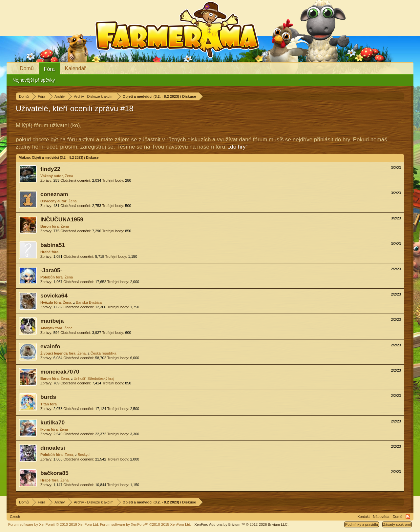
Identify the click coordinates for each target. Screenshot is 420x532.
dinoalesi (53, 448)
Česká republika (104, 353)
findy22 (50, 169)
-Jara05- (51, 270)
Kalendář (75, 68)
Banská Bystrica (89, 302)
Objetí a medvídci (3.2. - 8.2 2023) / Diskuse (65, 158)
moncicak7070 (60, 372)
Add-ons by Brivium (241, 524)
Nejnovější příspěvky (34, 80)
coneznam (54, 194)
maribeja (52, 321)
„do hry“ (238, 147)
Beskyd (84, 455)
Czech (15, 517)
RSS (408, 517)
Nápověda (381, 517)
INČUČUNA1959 (62, 219)
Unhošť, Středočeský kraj (94, 379)
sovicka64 (54, 296)
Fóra (49, 69)
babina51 (53, 245)
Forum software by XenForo (54, 524)
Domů (27, 68)
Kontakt (363, 517)
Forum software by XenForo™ (146, 524)
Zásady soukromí (397, 524)
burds (48, 397)
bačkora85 (54, 473)
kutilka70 (52, 422)
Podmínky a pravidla (362, 524)
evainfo (50, 346)
